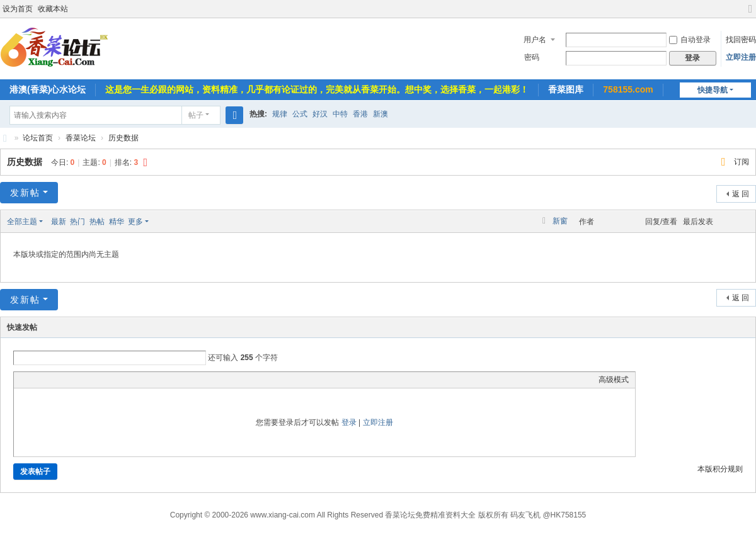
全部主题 (22, 222)
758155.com (628, 89)
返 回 (741, 194)
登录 (349, 422)
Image (52, 380)
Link (67, 380)
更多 (135, 222)
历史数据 (123, 138)
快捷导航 (713, 90)
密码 (532, 57)
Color (36, 380)
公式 (300, 114)
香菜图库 (566, 89)
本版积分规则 (720, 469)
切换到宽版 (750, 14)
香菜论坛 (5, 138)
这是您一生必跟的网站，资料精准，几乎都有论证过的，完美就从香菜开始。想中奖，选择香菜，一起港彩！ (317, 89)
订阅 (742, 162)
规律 (280, 114)
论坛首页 (38, 138)
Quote (83, 380)
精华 (117, 222)
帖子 (196, 115)
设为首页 (18, 9)
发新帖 (25, 193)
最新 (59, 222)
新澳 (381, 114)
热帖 (97, 222)
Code (99, 380)
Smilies (115, 380)
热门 (77, 222)
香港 (360, 114)
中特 (340, 114)
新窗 (560, 221)
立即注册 (741, 57)
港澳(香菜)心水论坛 (48, 89)
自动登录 (690, 40)
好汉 (320, 114)
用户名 (535, 40)
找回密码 (741, 40)
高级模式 (614, 380)
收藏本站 (53, 9)
